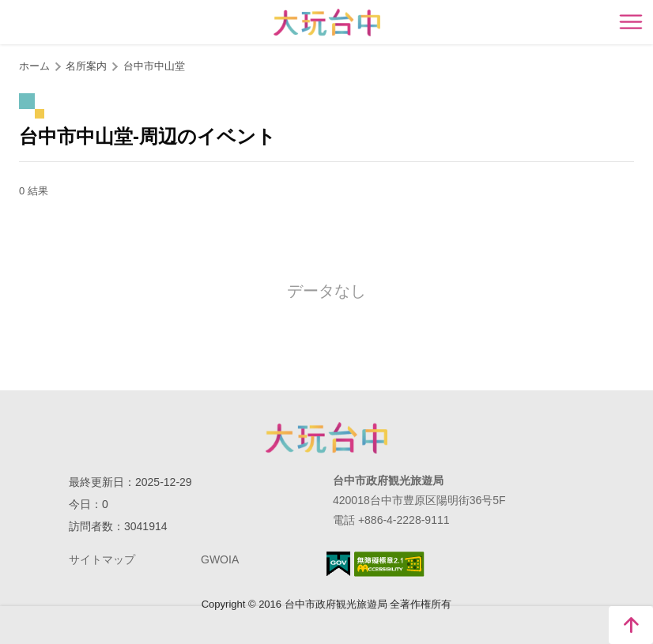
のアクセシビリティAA (389, 564)
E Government (338, 564)
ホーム (34, 66)
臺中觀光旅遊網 (327, 23)
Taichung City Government (326, 438)
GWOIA (220, 559)
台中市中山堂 (154, 66)
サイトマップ (102, 559)
